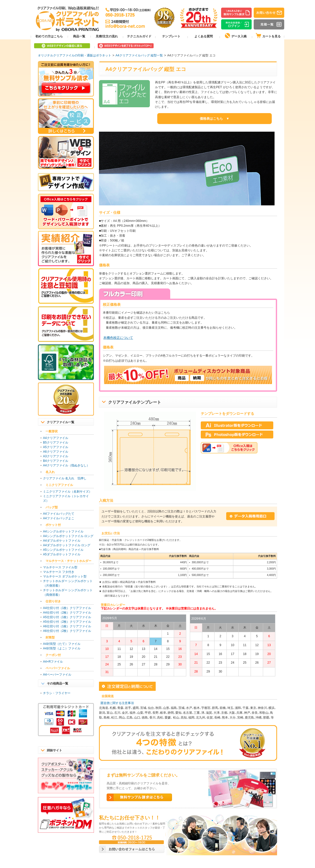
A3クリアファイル (56, 456)
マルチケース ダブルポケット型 (65, 576)
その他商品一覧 (58, 683)
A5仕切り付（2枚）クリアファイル (67, 622)
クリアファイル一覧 (61, 422)
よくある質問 (204, 36)
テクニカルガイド (139, 36)
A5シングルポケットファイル (63, 550)
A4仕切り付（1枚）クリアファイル (67, 608)
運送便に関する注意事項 (117, 703)
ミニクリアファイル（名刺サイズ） (67, 492)
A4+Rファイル (53, 662)
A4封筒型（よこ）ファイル (62, 648)
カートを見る (268, 36)
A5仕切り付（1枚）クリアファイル (67, 617)
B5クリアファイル (56, 443)
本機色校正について (118, 338)
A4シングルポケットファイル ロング (68, 536)
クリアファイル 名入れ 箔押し (65, 478)
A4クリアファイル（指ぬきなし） (66, 465)
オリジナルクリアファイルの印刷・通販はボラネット (75, 55)
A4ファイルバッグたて (59, 514)
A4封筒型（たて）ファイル (62, 644)
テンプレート (171, 36)
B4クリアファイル (56, 461)
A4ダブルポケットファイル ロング (67, 545)
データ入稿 (236, 36)
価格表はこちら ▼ (215, 119)
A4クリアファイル (56, 438)
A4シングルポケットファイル (63, 531)
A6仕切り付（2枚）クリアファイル (67, 631)
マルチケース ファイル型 (60, 567)
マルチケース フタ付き (59, 572)
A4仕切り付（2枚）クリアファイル (67, 613)
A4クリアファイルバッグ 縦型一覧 (139, 55)
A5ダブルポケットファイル (62, 554)
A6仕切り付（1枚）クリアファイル (67, 626)
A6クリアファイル (56, 452)
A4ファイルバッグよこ (59, 518)
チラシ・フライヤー (57, 693)
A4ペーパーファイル (57, 675)
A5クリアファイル (56, 447)
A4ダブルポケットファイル (62, 541)
